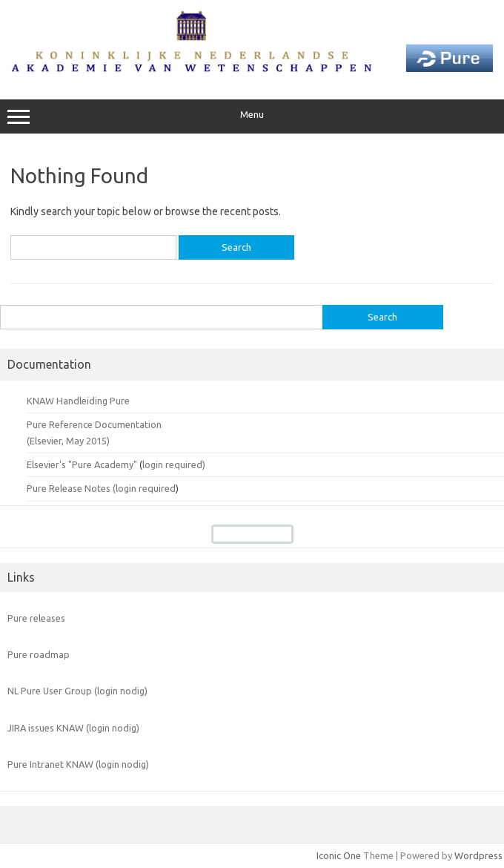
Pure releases (36, 618)
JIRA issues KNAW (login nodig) (73, 728)
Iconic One (339, 855)
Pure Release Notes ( (71, 488)
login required (146, 488)
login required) (174, 464)
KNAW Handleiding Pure (78, 401)
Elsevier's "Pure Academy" (82, 464)
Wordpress (478, 855)
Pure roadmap (39, 654)
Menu (252, 116)
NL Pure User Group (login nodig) (77, 691)
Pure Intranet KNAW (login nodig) (78, 764)
